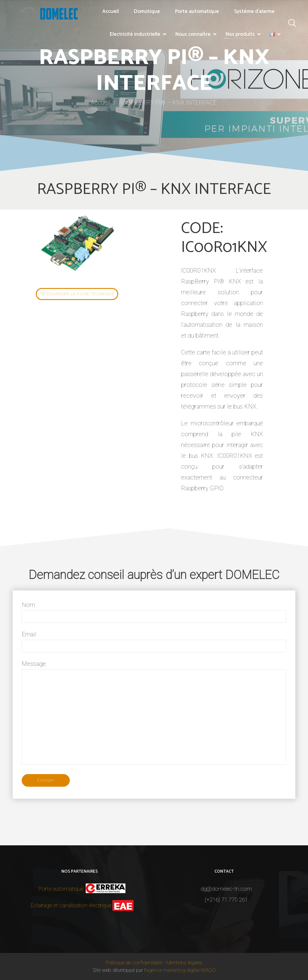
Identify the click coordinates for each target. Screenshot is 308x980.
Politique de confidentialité (134, 963)
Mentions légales (184, 963)
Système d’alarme (254, 11)
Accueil (111, 11)
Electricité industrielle (135, 34)
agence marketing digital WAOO (181, 970)
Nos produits (240, 34)
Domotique (147, 11)
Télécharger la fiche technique (77, 294)
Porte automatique (197, 11)
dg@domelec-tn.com (226, 889)
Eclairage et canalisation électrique (71, 905)
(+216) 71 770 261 (226, 900)
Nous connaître (193, 34)
